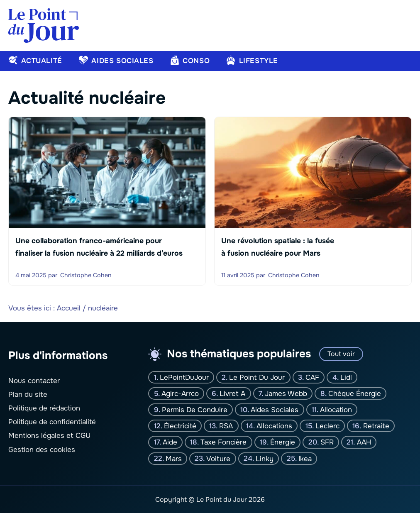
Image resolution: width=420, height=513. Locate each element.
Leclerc (327, 426)
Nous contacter (34, 380)
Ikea (305, 458)
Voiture (218, 458)
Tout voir (341, 354)
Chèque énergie (355, 394)
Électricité (180, 426)
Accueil (69, 308)
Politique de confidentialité (52, 422)
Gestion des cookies (42, 449)
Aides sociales (275, 410)
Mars (174, 458)
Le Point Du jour (257, 377)
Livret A (232, 394)
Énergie (283, 442)
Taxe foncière (223, 442)
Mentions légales (36, 436)
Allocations (274, 426)
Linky (265, 458)
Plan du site (28, 395)
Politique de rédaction (44, 408)
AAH (364, 442)
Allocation (336, 410)
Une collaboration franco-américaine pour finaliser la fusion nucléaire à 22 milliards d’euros (99, 247)
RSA (226, 426)
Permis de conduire (195, 410)
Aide (170, 442)
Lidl (346, 377)
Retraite (376, 426)
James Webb (286, 394)
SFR (327, 442)
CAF (312, 377)
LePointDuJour (184, 377)
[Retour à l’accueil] (44, 25)
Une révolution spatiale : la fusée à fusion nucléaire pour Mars (278, 247)
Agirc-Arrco (180, 394)
